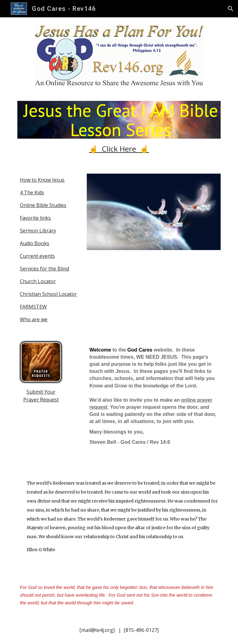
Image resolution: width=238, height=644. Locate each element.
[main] (119, 149)
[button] (231, 9)
